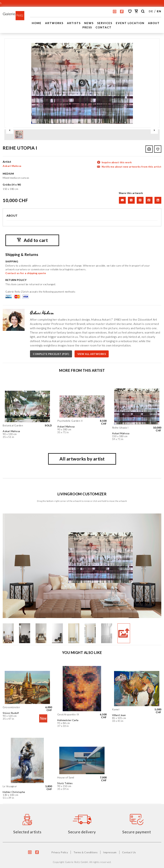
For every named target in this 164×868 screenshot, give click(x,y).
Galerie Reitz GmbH (77, 862)
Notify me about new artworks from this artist (132, 166)
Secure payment (137, 832)
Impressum (110, 852)
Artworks (54, 23)
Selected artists (27, 832)
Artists (74, 23)
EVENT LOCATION (130, 23)
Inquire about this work (117, 162)
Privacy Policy (60, 852)
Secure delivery (82, 832)
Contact (104, 27)
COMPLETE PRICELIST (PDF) (51, 354)
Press (87, 27)
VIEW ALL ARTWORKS (92, 354)
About (154, 23)
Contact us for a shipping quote (26, 273)
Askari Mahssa (12, 166)
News (89, 23)
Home (37, 23)
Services (105, 23)
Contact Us (129, 852)
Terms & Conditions (86, 852)
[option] (82, 83)
